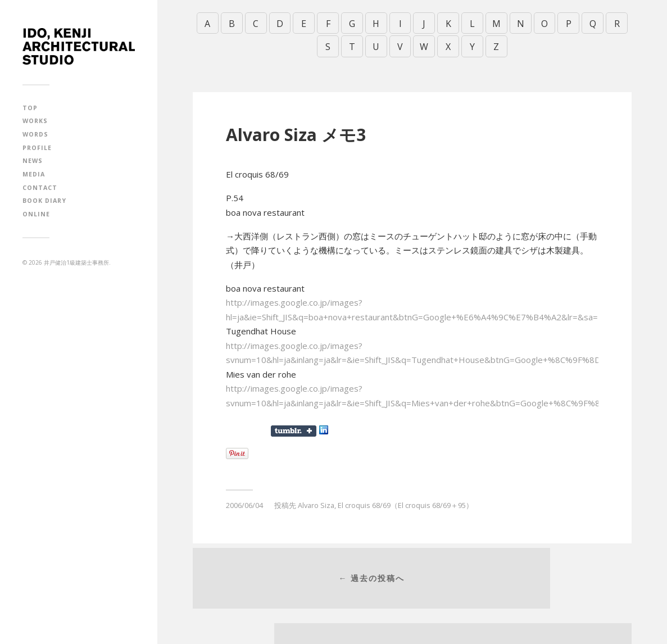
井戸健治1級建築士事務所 (76, 262)
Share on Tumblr (294, 427)
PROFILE (37, 148)
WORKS (35, 121)
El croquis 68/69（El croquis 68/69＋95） (405, 501)
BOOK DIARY (44, 201)
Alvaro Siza (316, 501)
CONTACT (40, 188)
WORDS (35, 134)
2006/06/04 (244, 501)
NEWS (33, 161)
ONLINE (36, 214)
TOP (30, 108)
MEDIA (34, 174)
